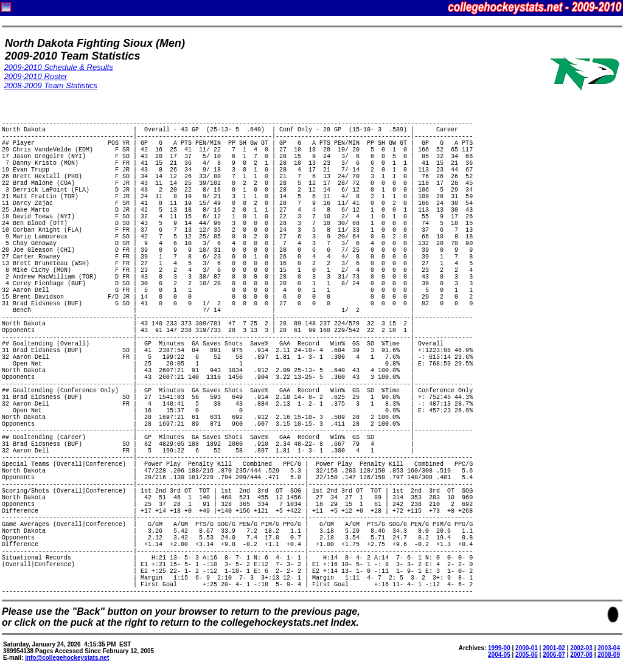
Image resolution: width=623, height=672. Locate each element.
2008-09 (609, 655)
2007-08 (581, 655)
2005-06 (527, 655)
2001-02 (554, 648)
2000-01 (527, 648)
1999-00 (499, 648)
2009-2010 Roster (36, 76)
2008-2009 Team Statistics (51, 85)
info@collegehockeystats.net (67, 658)
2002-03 (581, 648)
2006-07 (554, 655)
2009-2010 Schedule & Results (59, 67)
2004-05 (499, 655)
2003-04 (609, 648)
